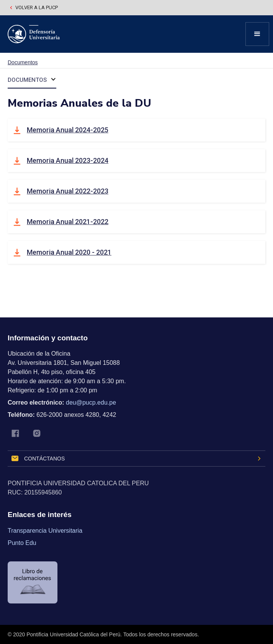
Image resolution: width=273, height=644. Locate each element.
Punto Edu (22, 543)
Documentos (23, 62)
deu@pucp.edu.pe (91, 402)
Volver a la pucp (37, 7)
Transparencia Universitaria (45, 531)
